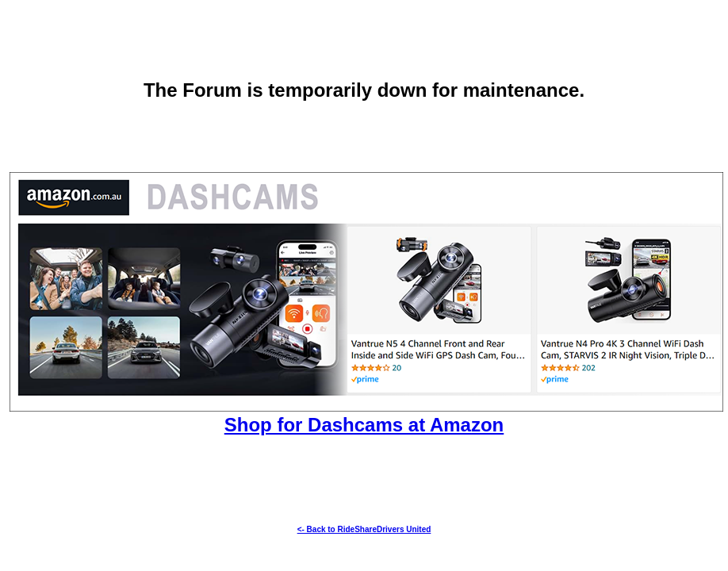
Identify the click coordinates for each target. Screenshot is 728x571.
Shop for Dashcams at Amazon (364, 425)
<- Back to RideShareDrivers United (364, 529)
